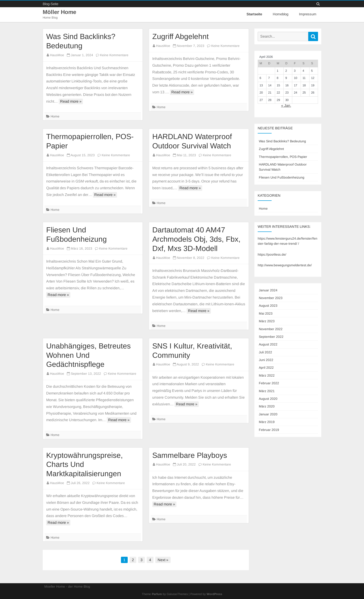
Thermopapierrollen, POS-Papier (283, 157)
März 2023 (267, 321)
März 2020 (267, 406)
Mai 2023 (266, 313)
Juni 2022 (266, 360)
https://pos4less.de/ (272, 254)
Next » (163, 560)
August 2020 (268, 399)
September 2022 (271, 337)
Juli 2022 (265, 352)
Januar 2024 (268, 290)
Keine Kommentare (114, 55)
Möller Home (60, 12)
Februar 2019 (269, 430)
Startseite (254, 14)
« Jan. (286, 106)
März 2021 (267, 391)
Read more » (71, 101)
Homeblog (281, 14)
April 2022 (266, 368)
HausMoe (57, 55)
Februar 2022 (269, 383)
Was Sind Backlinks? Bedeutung (282, 141)
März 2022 (267, 375)
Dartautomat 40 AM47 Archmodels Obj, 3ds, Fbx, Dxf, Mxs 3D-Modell (196, 239)
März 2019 (267, 422)
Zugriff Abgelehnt (180, 36)
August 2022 (268, 344)
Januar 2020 (268, 414)
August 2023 (268, 306)
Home (55, 116)
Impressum (308, 14)
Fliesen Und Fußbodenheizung (282, 177)
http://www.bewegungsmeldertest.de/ (285, 265)
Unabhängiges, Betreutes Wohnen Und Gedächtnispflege (88, 355)
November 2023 (271, 298)
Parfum (157, 594)
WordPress (214, 594)
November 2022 (271, 329)
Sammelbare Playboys (190, 455)
